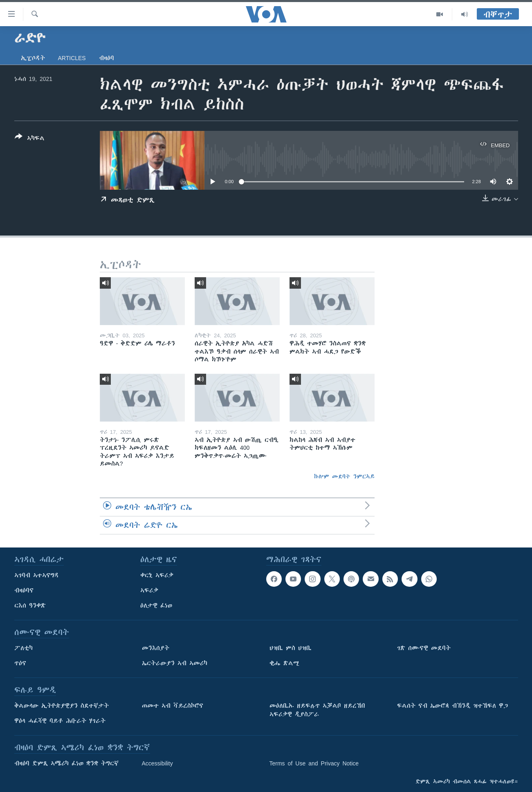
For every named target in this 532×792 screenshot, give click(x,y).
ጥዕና (20, 663)
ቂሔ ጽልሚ (284, 663)
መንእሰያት (156, 648)
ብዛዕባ (107, 58)
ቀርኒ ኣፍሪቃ (157, 575)
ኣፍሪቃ (149, 590)
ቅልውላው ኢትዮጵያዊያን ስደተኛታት (62, 706)
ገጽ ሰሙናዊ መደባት (424, 648)
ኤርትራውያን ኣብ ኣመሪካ (175, 663)
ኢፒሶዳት (33, 58)
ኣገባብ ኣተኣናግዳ (37, 575)
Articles (72, 58)
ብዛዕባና (24, 590)
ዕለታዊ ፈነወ (156, 606)
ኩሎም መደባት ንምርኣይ (344, 476)
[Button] (30, 139)
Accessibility (157, 763)
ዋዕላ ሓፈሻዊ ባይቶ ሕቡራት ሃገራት (60, 721)
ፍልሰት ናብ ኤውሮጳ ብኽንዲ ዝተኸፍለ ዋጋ (452, 706)
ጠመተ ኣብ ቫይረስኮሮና (173, 706)
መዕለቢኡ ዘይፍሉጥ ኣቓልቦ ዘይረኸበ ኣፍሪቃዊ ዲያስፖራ (317, 710)
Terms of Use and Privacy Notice (314, 763)
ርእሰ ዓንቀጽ (30, 606)
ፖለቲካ (24, 648)
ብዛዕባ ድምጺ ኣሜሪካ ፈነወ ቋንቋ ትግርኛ (66, 763)
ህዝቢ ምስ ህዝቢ (291, 648)
